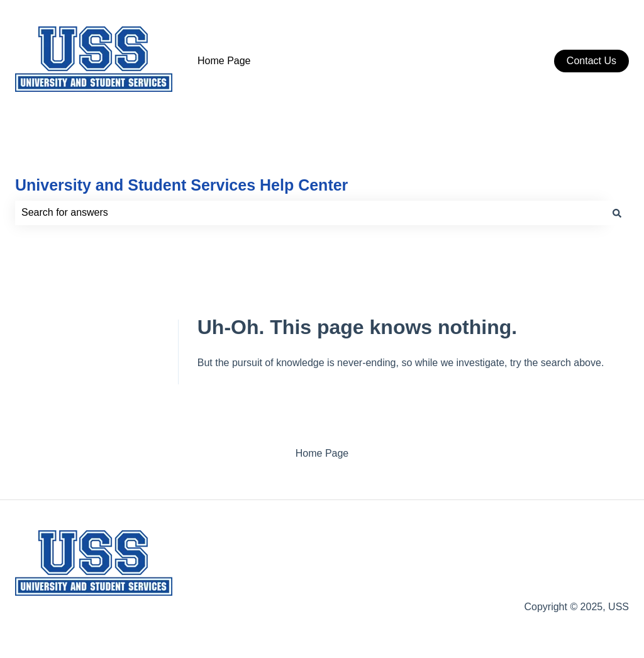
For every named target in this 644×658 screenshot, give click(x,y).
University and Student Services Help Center (181, 185)
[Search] (617, 213)
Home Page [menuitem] (322, 453)
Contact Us (591, 61)
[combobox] (310, 213)
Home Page (224, 61)
